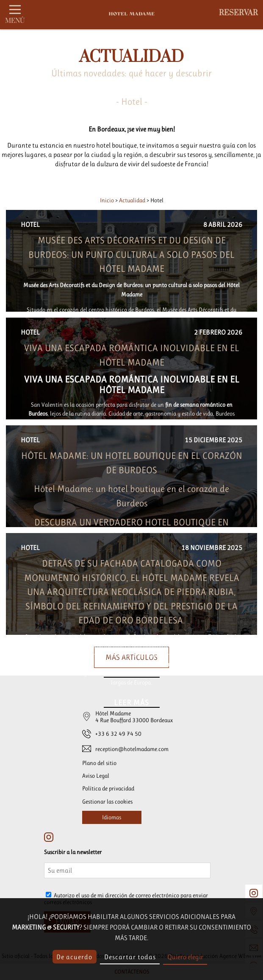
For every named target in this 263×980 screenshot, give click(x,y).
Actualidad (133, 200)
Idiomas (112, 817)
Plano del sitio (99, 763)
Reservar (238, 13)
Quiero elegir (185, 957)
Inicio (108, 200)
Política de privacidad (108, 788)
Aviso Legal (96, 776)
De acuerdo (74, 957)
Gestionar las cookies (107, 801)
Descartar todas (130, 957)
